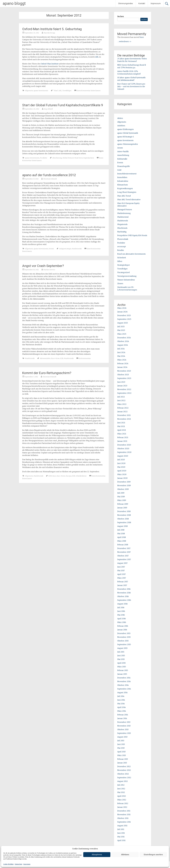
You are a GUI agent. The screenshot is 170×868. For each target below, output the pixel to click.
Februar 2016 (123, 626)
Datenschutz (18, 864)
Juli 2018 (121, 530)
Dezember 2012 (124, 766)
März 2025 (122, 334)
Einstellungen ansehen (153, 855)
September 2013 (124, 733)
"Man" (56, 91)
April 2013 (121, 752)
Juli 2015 (121, 652)
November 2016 (124, 593)
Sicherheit (122, 258)
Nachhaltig (122, 232)
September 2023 (124, 378)
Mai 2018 (121, 534)
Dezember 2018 (124, 511)
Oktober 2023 (123, 375)
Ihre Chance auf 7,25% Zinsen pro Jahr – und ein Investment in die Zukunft (131, 86)
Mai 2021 (121, 426)
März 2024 (122, 360)
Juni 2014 (121, 700)
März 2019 (122, 500)
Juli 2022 (121, 397)
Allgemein (29, 91)
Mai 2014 (121, 704)
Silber (120, 261)
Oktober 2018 (123, 519)
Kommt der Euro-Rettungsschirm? (47, 373)
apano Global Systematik (128, 133)
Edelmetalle (122, 159)
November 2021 (124, 419)
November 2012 (124, 770)
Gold (119, 170)
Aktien (120, 118)
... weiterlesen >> (125, 41)
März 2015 (122, 667)
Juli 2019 (121, 493)
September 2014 (124, 689)
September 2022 (124, 393)
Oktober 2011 (123, 818)
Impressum (27, 864)
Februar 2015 (123, 670)
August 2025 (123, 323)
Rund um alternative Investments (131, 254)
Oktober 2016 (123, 596)
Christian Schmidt (50, 179)
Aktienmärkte (45, 358)
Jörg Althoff (48, 109)
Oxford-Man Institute (50, 64)
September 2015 (124, 644)
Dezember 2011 (124, 811)
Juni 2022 (121, 400)
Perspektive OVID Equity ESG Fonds (132, 235)
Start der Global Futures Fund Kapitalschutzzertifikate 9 (63, 105)
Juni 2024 (121, 352)
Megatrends (122, 224)
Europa (69, 476)
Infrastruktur (123, 181)
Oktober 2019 (123, 489)
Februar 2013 (123, 759)
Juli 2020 (121, 460)
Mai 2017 (121, 571)
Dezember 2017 (124, 548)
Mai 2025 (121, 330)
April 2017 (121, 574)
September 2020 (124, 452)
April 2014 (122, 707)
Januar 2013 (122, 763)
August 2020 (123, 456)
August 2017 (122, 563)
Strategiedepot (123, 265)
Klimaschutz (123, 185)
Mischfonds (122, 228)
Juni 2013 (121, 744)
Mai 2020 (121, 467)
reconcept (122, 246)
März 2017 (122, 578)
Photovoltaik (123, 239)
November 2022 (124, 389)
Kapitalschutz (89, 158)
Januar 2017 (122, 585)
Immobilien (122, 177)
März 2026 (122, 308)
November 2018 (124, 515)
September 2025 (124, 319)
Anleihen (121, 126)
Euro (54, 476)
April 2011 (121, 840)
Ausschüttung (123, 155)
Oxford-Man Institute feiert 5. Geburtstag (52, 29)
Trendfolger (67, 91)
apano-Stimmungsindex (128, 144)
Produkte (44, 158)
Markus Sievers (49, 270)
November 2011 (124, 815)
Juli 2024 (121, 349)
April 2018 (122, 537)
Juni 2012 (121, 789)
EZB (62, 358)
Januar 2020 (122, 478)
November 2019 (124, 485)
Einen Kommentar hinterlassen (88, 91)
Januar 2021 (122, 441)
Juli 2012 (121, 785)
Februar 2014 (123, 715)
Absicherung (57, 158)
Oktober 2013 (123, 729)
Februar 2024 (123, 363)
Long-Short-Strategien (127, 192)
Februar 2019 (123, 504)
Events (51, 249)
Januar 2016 (122, 630)
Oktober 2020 (123, 449)
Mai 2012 (121, 792)
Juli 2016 (121, 607)
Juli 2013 (121, 741)
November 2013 (124, 726)
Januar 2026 (122, 312)
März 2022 (122, 404)
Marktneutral (123, 217)
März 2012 (122, 800)
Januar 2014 (122, 718)
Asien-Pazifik (123, 151)
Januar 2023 (122, 386)
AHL (97, 57)
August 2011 (122, 826)
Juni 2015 (121, 656)
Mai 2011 (121, 837)
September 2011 (124, 822)
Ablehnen (125, 855)
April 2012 (122, 796)
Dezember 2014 (124, 678)
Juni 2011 (121, 833)
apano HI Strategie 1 (126, 137)
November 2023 (124, 371)
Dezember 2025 (124, 315)
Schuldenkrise (81, 476)
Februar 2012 (123, 803)
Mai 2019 (121, 497)
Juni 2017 (121, 567)
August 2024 (123, 345)
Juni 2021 (121, 423)
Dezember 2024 (124, 338)
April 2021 (122, 430)
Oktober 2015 (123, 641)
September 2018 (124, 522)
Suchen (121, 16)
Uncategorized (123, 272)
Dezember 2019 (124, 482)
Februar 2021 (123, 437)
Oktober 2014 (123, 685)
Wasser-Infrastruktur (126, 280)
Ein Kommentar (85, 358)
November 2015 (124, 637)
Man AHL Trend (124, 196)
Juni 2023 (121, 382)
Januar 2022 (122, 412)
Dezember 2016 (124, 589)
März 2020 (122, 474)
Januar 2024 (122, 367)
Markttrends (77, 249)
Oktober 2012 (123, 774)
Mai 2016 (121, 615)
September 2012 (124, 778)
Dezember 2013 (124, 722)
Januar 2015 (122, 674)
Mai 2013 (121, 748)
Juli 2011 (121, 829)
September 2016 (124, 600)
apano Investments (41, 91)
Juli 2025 (121, 327)
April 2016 (122, 619)
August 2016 (122, 604)
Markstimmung (124, 213)
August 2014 (122, 693)
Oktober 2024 (123, 341)
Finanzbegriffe (124, 166)
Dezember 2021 (124, 415)
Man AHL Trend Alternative (129, 200)
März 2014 (122, 711)
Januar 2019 (122, 508)
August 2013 (122, 737)
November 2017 (124, 552)
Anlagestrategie (65, 249)
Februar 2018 (123, 545)
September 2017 (124, 559)
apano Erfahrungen (125, 129)
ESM (50, 476)
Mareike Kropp (49, 33)
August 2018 (122, 526)
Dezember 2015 (124, 633)
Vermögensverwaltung (127, 276)
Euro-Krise (55, 358)
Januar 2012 (122, 807)
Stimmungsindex (126, 3)
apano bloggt (14, 3)
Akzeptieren (97, 855)
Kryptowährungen (125, 188)
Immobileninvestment (127, 174)
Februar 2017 (123, 582)
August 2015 (122, 648)
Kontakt (142, 3)
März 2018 (122, 541)
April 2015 (121, 663)
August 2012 (123, 781)
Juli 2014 (121, 696)
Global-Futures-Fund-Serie (73, 158)
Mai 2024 (121, 356)
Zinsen (120, 283)
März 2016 (122, 622)
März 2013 (122, 755)
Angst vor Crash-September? (43, 266)
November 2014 (124, 681)
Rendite (121, 250)
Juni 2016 (121, 611)
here (142, 37)
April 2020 (122, 471)
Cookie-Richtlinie (8, 864)
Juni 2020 (121, 463)
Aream (120, 148)
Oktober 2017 (123, 556)
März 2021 (122, 434)
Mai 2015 (121, 659)
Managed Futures (125, 210)
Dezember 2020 (124, 445)
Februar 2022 (123, 408)
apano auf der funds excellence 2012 (49, 175)
